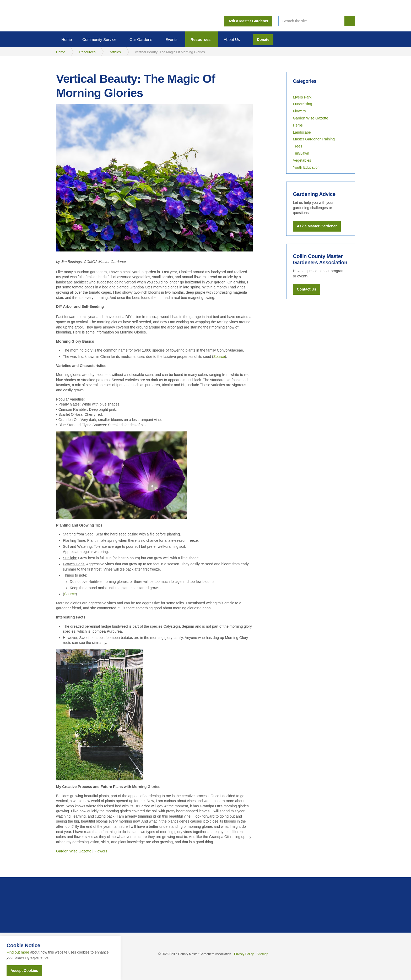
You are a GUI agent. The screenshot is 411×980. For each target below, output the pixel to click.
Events (171, 39)
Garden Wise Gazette (74, 851)
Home (67, 39)
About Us (232, 39)
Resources (201, 39)
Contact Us (307, 289)
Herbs (298, 125)
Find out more (18, 952)
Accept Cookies (24, 971)
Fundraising (303, 104)
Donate (263, 40)
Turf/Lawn (301, 153)
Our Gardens (141, 39)
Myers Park (302, 97)
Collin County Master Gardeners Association (77, 16)
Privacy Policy (244, 954)
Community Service (99, 39)
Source (219, 357)
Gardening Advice (315, 194)
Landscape (302, 132)
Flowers (101, 851)
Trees (298, 146)
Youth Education (306, 167)
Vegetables (302, 160)
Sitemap (262, 954)
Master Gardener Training (314, 139)
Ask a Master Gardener (248, 21)
